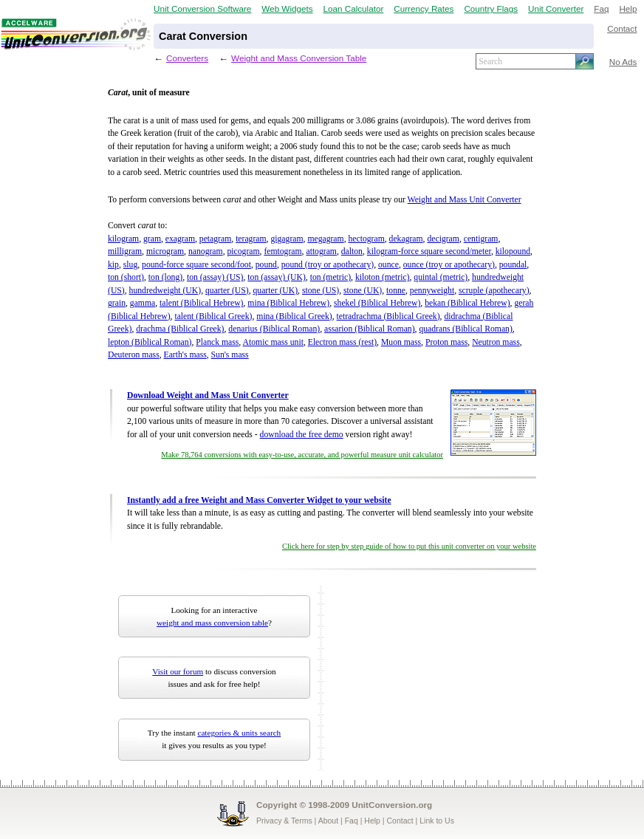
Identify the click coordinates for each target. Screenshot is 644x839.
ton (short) (126, 277)
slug (130, 265)
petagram (215, 239)
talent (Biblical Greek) (213, 316)
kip (113, 265)
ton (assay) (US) (215, 277)
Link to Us (437, 821)
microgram (165, 251)
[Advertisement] (420, 678)
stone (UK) (363, 291)
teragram (251, 239)
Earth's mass (185, 355)
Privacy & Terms (284, 821)
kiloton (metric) (383, 277)
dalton (352, 251)
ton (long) (165, 277)
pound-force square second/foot (196, 265)
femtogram (282, 251)
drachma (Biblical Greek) (180, 329)
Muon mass (401, 342)
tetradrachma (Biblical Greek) (388, 316)
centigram (481, 239)
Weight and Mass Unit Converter (465, 200)
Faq (601, 8)
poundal (513, 265)
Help (628, 8)
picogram (243, 251)
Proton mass (446, 342)
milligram (125, 251)
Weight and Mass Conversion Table (299, 58)
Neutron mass (496, 342)
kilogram (123, 239)
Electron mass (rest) (342, 342)
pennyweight (432, 291)
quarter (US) (227, 291)
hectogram (366, 239)
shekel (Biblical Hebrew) (377, 303)
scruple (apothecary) (494, 291)
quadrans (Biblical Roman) (465, 329)
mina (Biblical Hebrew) (288, 303)
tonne (396, 291)
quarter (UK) (275, 291)
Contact (622, 28)
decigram (443, 239)
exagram (180, 239)
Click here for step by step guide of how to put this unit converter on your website (409, 546)
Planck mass (217, 342)
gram (152, 239)
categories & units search (239, 733)
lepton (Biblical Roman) (150, 342)
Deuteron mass (134, 355)
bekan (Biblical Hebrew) (467, 303)
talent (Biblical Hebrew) (201, 303)
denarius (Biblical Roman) (274, 329)
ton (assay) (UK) (276, 277)
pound (266, 265)
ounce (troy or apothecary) (449, 265)
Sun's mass (230, 355)
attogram (321, 251)
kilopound (513, 251)
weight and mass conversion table (212, 623)
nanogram (206, 251)
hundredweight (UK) (165, 291)
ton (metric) (330, 277)
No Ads (623, 62)
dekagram (406, 239)
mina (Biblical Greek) (294, 316)
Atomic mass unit (273, 342)
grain (117, 303)
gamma (143, 303)
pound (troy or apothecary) (328, 265)
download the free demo (302, 435)
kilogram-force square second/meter (429, 251)
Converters (187, 58)
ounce (388, 265)
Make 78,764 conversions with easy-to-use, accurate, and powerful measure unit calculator (302, 455)
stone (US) (321, 291)
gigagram (287, 239)
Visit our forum (178, 671)
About (328, 821)
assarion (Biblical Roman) (370, 329)
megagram (325, 239)
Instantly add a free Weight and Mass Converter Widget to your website (259, 500)
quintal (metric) (441, 277)
